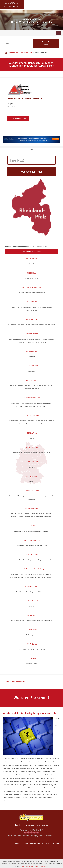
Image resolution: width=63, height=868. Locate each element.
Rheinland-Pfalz (27, 53)
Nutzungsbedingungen (41, 844)
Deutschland (12, 53)
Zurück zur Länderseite (15, 682)
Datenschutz (27, 844)
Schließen (44, 866)
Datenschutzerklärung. (30, 866)
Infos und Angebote (18, 119)
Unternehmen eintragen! (32, 251)
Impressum (55, 844)
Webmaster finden (46, 43)
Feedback (18, 844)
